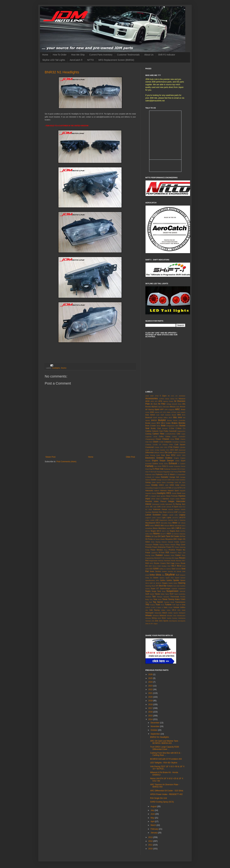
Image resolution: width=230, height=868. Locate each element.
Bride (163, 426)
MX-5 (159, 531)
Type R (178, 605)
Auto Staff (160, 415)
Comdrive (176, 442)
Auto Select (150, 415)
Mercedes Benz (166, 523)
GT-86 (169, 488)
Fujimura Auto (150, 474)
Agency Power (168, 401)
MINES (157, 525)
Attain (169, 412)
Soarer (156, 578)
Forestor (174, 469)
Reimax (161, 561)
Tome (160, 599)
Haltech (157, 491)
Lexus (159, 518)
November (155, 726)
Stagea (165, 583)
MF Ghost (182, 523)
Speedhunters (150, 580)
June (153, 814)
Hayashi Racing (151, 493)
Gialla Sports (156, 482)
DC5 (172, 450)
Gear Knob (175, 480)
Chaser (159, 439)
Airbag (169, 404)
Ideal (158, 496)
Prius (166, 550)
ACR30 (161, 399)
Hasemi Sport (173, 490)
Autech (183, 412)
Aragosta (171, 410)
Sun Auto (176, 586)
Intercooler (181, 501)
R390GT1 (174, 553)
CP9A (171, 445)
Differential (149, 452)
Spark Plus (170, 578)
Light (164, 518)
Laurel (171, 515)
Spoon (183, 580)
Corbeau (148, 445)
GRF (167, 485)
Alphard (154, 407)
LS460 (152, 520)
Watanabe (158, 613)
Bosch (154, 423)
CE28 (155, 437)
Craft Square (180, 444)
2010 (151, 849)
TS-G (163, 605)
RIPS (151, 563)
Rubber (164, 566)
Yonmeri (148, 621)
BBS (179, 415)
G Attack (171, 474)
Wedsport (182, 613)
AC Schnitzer (180, 396)
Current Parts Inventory (101, 55)
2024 (151, 682)
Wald (184, 610)
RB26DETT (158, 558)
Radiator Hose (169, 555)
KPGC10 (171, 512)
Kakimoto (157, 509)
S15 (151, 569)
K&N (180, 507)
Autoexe (168, 415)
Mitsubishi (178, 526)
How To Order (60, 55)
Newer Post (50, 457)
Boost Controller (179, 420)
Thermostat (175, 597)
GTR (184, 488)
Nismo (156, 533)
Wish (159, 618)
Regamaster (153, 561)
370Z (157, 396)
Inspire (172, 499)
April (153, 821)
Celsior (174, 437)
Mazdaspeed (150, 523)
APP (162, 409)
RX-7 (174, 566)
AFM (160, 401)
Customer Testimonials (128, 55)
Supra (148, 591)
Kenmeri (155, 512)
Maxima (183, 520)
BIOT (170, 418)
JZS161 (169, 507)
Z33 (153, 621)
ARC (177, 409)
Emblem (160, 458)
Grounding (149, 488)
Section (158, 571)
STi (157, 586)
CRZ (166, 447)
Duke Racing (150, 455)
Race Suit (182, 553)
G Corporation (180, 474)
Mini (162, 525)
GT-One (174, 488)
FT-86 (151, 472)
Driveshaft (182, 453)
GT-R (180, 488)
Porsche (149, 547)
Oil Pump (149, 539)
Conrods (182, 442)
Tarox (167, 594)
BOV (159, 423)
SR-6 (147, 583)
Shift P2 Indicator (167, 55)
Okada (162, 539)
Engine (176, 458)
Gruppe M (156, 488)
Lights (169, 518)
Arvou (147, 412)
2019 (151, 701)
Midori (152, 526)
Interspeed (156, 504)
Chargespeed (150, 439)
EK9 (184, 455)
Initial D (159, 499)
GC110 (164, 480)
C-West (179, 428)
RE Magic (175, 558)
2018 (151, 705)
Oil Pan (182, 536)
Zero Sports (164, 621)
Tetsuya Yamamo (163, 597)
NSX (169, 534)
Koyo (165, 512)
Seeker (164, 571)
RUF (169, 566)
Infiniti (153, 499)
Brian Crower (151, 426)
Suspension (172, 591)
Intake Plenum (160, 501)
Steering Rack (150, 586)
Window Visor (172, 616)
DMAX (162, 453)
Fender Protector (174, 466)
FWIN (165, 474)
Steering (182, 583)
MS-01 (148, 531)
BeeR (155, 418)
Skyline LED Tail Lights (54, 60)
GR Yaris (182, 482)
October (154, 730)
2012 (151, 841)
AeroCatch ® (76, 60)
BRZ (177, 426)
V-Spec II (159, 607)
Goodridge (170, 482)
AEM (152, 401)
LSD (157, 520)
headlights (56, 368)
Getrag (148, 482)
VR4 (179, 610)
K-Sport (175, 507)
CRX (161, 447)
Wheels (149, 615)
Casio (183, 434)
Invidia (162, 504)
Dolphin (175, 453)
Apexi (157, 409)
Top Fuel (149, 602)
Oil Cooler (175, 536)
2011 (151, 845)
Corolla (155, 445)
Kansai (164, 509)
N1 (168, 531)
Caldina (148, 431)
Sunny (148, 589)
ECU (173, 455)
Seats (152, 571)
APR (166, 410)
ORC (175, 539)
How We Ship (78, 55)
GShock (163, 488)
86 (169, 396)
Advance (182, 399)
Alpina (160, 407)
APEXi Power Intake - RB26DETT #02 (166, 794)
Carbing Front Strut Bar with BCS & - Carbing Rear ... (166, 754)
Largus (165, 515)
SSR (151, 583)
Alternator (166, 407)
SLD (177, 575)
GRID (172, 485)
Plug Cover (181, 545)
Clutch (156, 442)
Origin (180, 539)
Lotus (147, 520)
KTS (180, 512)
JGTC (147, 507)
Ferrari (183, 466)
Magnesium (163, 520)
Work (164, 618)
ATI (161, 412)
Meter (175, 523)
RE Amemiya (167, 558)
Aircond (174, 404)
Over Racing (156, 542)
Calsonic (155, 431)
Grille (177, 485)
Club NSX (149, 442)
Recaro (182, 558)
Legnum (148, 518)
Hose (184, 493)
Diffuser (157, 453)
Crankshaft (149, 447)
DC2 (168, 450)
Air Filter (162, 404)
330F (152, 396)
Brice (158, 426)
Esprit (183, 461)
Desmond (182, 450)
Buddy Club (156, 428)
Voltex (163, 610)
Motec (169, 528)
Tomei (165, 599)
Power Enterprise (159, 547)
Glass (164, 482)
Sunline (183, 586)
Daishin (163, 450)
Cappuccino (181, 431)
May (153, 818)
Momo (155, 528)
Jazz (184, 504)
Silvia (158, 575)
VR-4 (174, 610)
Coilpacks (168, 442)
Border (148, 423)
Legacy (182, 515)
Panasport (149, 545)
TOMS (183, 599)
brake (168, 423)
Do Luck (168, 452)
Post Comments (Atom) (66, 462)
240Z (147, 396)
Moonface (162, 528)
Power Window (157, 550)
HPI (147, 496)
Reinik (173, 561)
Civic (177, 439)
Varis (165, 607)
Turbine (168, 605)
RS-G (155, 566)
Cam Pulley (164, 431)
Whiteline (156, 616)
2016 (151, 712)
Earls (158, 455)
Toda (155, 599)
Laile (184, 512)
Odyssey (182, 534)
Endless (169, 458)
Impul (148, 499)
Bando (174, 415)
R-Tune (162, 553)
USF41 (148, 607)
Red (147, 561)
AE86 (147, 401)
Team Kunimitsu (180, 594)
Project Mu (181, 550)
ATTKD (174, 412)
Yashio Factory (172, 618)
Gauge (159, 480)
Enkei (177, 461)
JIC (151, 507)
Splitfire (169, 580)
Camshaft (173, 431)
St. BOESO (157, 583)
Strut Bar (163, 586)
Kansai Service (174, 509)
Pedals (156, 545)
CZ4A (152, 450)
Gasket (153, 480)
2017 (151, 708)
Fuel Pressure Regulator (162, 472)
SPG (157, 580)
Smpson (182, 575)
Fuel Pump (174, 472)
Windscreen (181, 616)
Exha (166, 464)
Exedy (161, 464)
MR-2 (174, 528)
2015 (151, 716)
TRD (147, 605)
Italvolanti (169, 504)
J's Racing (177, 504)
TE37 (172, 594)
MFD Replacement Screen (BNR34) (116, 60)
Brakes (174, 423)
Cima (172, 439)
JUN (159, 507)
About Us (149, 55)
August (154, 806)
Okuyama (169, 539)
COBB (161, 442)
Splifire (163, 580)
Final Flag (149, 469)
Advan (167, 399)
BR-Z (163, 423)
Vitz (147, 610)
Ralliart (178, 555)
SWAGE (182, 591)
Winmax (148, 618)
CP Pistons (163, 445)
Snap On (149, 578)
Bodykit (162, 420)
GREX (161, 485)
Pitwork (173, 545)
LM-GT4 (182, 518)
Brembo (182, 423)
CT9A (170, 447)
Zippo (156, 624)
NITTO (91, 60)
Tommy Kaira (174, 599)
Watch (165, 613)
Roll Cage (171, 563)
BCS (184, 415)
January (154, 833)
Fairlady (149, 466)
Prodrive (172, 550)
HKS (169, 493)
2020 (151, 697)
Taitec (163, 594)
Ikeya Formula (172, 496)
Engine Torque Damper (163, 461)
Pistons (167, 545)
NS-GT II (163, 534)
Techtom (148, 597)
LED (176, 515)
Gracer (148, 485)
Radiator (159, 555)
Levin (154, 518)
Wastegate (149, 613)
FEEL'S (165, 466)
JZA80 (163, 507)
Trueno (153, 605)
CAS (178, 434)
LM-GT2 (175, 518)
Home (45, 55)
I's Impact (152, 496)
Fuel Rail (182, 472)
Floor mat (159, 469)
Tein (154, 597)
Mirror (172, 525)
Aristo (183, 409)
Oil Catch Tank (164, 536)
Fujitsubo (159, 474)
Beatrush (149, 417)
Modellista (149, 528)
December (155, 723)
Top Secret (158, 602)
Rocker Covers (160, 563)
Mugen (153, 531)
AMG (178, 407)
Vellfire (183, 607)
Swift (147, 594)
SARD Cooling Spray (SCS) (162, 802)
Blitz (175, 417)
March (154, 825)
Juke (155, 507)
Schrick (178, 569)
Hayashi (182, 491)
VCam (170, 607)
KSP (176, 512)
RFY (184, 561)
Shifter (152, 575)
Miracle (167, 526)
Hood (179, 493)
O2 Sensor (175, 534)
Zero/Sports (173, 621)
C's (184, 428)
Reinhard (167, 561)
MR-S (179, 528)
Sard (173, 569)
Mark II (177, 520)
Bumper (165, 428)
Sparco (162, 578)
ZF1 (152, 624)
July (153, 810)
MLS (184, 526)
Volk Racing (154, 610)
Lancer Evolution (153, 515)
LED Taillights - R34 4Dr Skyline (164, 763)
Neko (147, 534)
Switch (152, 594)
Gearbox (182, 480)
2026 (151, 674)
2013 (151, 837)
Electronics (150, 458)
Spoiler (176, 580)
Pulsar (148, 553)
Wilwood (163, 615)
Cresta (157, 447)
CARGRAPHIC (171, 434)
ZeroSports (182, 621)
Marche (171, 520)
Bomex (170, 420)
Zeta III (148, 624)
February (155, 829)
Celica (168, 436)
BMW (180, 417)
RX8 (184, 566)
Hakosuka (149, 490)
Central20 (182, 437)
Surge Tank (156, 591)
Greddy (154, 485)
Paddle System (180, 542)
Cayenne (148, 437)
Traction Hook (169, 602)
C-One (172, 428)
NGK (151, 534)
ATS (164, 412)
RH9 (147, 563)
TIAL (151, 599)
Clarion (183, 439)
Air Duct (154, 404)
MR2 (184, 528)
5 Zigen (163, 396)
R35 (167, 553)
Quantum (155, 553)
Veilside (176, 607)
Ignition (163, 496)
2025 (151, 678)
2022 (151, 689)
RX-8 (179, 566)
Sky (163, 575)
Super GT (155, 588)
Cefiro (161, 436)
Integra (171, 501)
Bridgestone (171, 426)
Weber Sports (173, 613)
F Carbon (182, 464)
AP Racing (150, 409)
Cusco (176, 447)
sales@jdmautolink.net (155, 101)
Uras (183, 605)
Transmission (180, 602)
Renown (179, 561)
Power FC (170, 547)
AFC (156, 401)
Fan (156, 466)
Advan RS (174, 399)
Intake (178, 499)
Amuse (183, 407)
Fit (153, 469)
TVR (174, 605)
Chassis (166, 439)
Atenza (157, 412)
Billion (166, 418)
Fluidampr (167, 469)
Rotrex (178, 563)
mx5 (163, 531)
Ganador (165, 477)
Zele (157, 621)
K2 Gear (149, 509)
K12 (184, 507)
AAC (172, 396)
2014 (151, 719)
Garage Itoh (174, 477)
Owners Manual (167, 542)
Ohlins (148, 536)
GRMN (183, 485)
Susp (164, 591)
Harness (163, 490)
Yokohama (182, 618)
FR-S (179, 469)
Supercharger (165, 588)
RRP (150, 566)
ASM (152, 412)
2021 (151, 693)
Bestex (160, 418)
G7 (153, 477)
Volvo (169, 610)
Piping (162, 545)
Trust (158, 605)
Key (161, 512)
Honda (174, 493)
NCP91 (183, 531)
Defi (176, 450)
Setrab (179, 571)
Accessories (152, 398)
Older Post (130, 457)
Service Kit (172, 571)
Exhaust (173, 463)
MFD (147, 525)
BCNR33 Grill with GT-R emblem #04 (166, 759)
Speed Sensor (180, 578)
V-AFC (153, 607)
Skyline (64, 368)
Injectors (166, 499)
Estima (155, 463)
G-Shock (148, 477)
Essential (148, 464)
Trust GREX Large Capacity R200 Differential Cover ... (165, 748)
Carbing (148, 434)
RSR (159, 566)
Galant (158, 477)
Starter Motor (173, 583)
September (156, 734)
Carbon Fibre (158, 434)
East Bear (166, 455)
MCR (158, 523)
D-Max (157, 450)
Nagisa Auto (175, 531)
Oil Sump (156, 539)
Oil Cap (154, 536)
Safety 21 (163, 569)
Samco (169, 569)
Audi (178, 412)
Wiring (154, 618)
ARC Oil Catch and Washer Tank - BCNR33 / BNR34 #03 (165, 742)
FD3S (159, 466)
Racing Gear (150, 555)
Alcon (180, 404)
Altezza (173, 407)
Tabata (157, 594)
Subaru (170, 586)
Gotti (176, 482)
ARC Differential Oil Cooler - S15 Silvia (167, 791)
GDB (169, 480)
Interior (148, 504)
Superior (174, 589)
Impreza (182, 496)
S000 (147, 569)
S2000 (156, 569)
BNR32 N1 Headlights (62, 72)
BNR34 (154, 420)
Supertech (182, 589)
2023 (151, 686)
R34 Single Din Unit (159, 798)
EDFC (179, 455)
